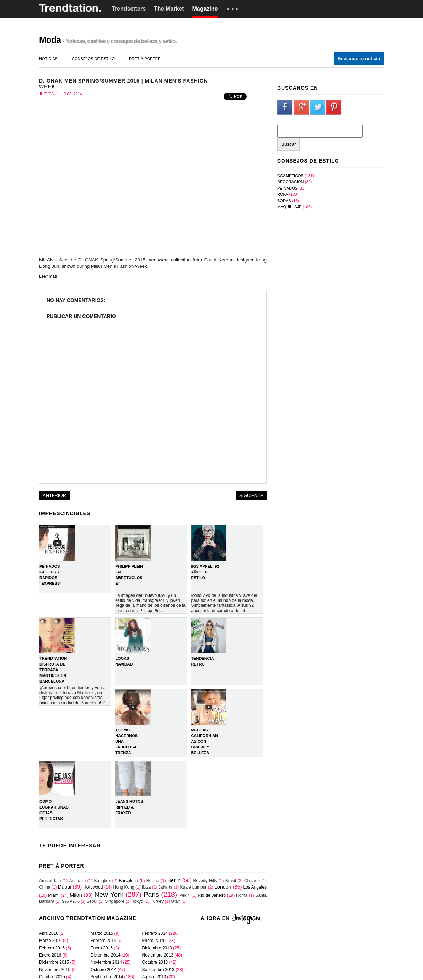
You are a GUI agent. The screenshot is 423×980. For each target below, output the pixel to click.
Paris (151, 894)
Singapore (115, 901)
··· (234, 9)
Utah (176, 901)
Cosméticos (290, 176)
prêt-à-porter (145, 59)
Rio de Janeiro (212, 895)
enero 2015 (102, 948)
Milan (76, 895)
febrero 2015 (103, 941)
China (45, 887)
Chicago (252, 881)
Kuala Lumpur (194, 887)
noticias (48, 59)
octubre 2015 (52, 977)
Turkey (157, 901)
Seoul (92, 901)
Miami (54, 895)
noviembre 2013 (158, 955)
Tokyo (137, 901)
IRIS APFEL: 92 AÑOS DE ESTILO (205, 572)
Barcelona (129, 881)
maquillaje (289, 207)
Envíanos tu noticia (359, 59)
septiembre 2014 (107, 977)
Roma (242, 895)
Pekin (184, 895)
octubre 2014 (104, 970)
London (223, 887)
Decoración (291, 182)
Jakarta (165, 887)
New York (109, 894)
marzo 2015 (102, 933)
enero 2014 (153, 941)
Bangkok (103, 881)
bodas (284, 201)
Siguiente (251, 495)
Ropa (283, 194)
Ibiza (146, 887)
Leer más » (50, 276)
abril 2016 (49, 933)
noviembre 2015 (55, 970)
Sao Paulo (71, 901)
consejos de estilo (93, 59)
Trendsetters (129, 9)
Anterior (54, 495)
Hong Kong (124, 887)
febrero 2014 (155, 933)
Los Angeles (255, 887)
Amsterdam (50, 881)
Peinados (287, 188)
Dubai (65, 887)
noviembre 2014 (106, 962)
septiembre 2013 (158, 970)
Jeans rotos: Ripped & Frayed (130, 807)
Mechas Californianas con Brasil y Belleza (204, 741)
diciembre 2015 (54, 962)
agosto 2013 (154, 977)
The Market (169, 9)
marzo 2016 (50, 941)
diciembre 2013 (157, 948)
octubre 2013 (155, 962)
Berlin (174, 880)
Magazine (205, 9)
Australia (78, 881)
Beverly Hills (205, 881)
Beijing (153, 881)
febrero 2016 (52, 948)
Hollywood (93, 887)
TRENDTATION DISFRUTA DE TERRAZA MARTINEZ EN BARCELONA (53, 670)
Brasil (231, 881)
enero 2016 (50, 955)
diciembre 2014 (106, 955)
